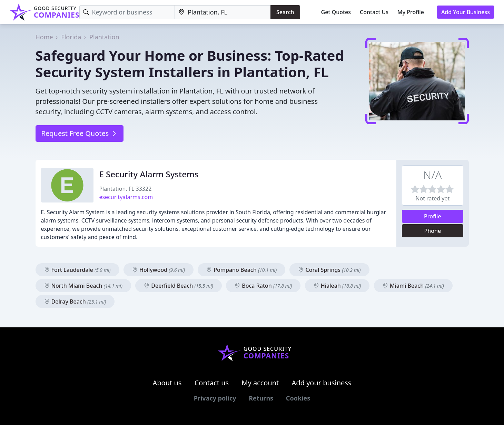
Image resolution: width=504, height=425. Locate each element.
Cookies (298, 398)
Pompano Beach (241, 270)
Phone (432, 231)
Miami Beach (413, 286)
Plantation (104, 37)
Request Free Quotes (80, 133)
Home (44, 37)
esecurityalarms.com (126, 197)
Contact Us (374, 12)
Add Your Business (466, 12)
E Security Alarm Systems (149, 174)
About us (167, 383)
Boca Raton (263, 286)
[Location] (223, 12)
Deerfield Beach (179, 286)
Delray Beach (75, 302)
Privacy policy (215, 398)
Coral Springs (329, 270)
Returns (261, 398)
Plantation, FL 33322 (125, 189)
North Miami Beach (83, 286)
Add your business (322, 383)
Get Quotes (336, 12)
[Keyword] (127, 12)
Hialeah (337, 286)
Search (285, 12)
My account (260, 383)
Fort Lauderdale (77, 270)
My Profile (411, 12)
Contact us (212, 383)
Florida (71, 37)
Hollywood (159, 270)
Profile (433, 216)
